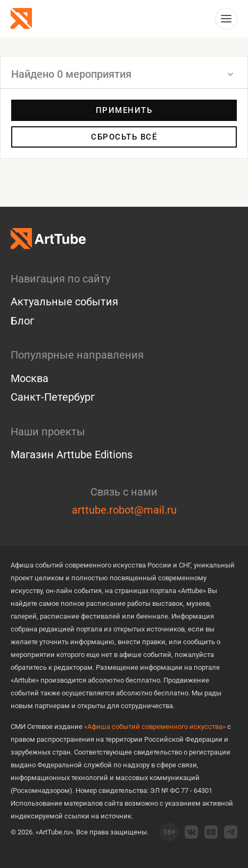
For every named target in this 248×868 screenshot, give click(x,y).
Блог (22, 321)
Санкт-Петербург (53, 397)
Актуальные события (64, 302)
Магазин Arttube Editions (72, 455)
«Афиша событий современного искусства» (155, 727)
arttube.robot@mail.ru (124, 510)
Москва (30, 378)
